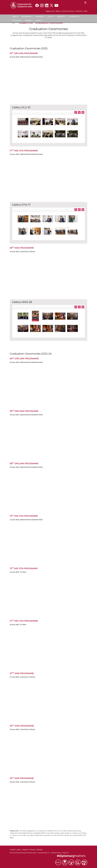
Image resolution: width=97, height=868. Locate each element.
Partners (79, 11)
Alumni (58, 11)
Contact (13, 849)
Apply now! (50, 11)
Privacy (32, 849)
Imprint (25, 849)
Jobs (19, 849)
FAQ (86, 11)
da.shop (40, 849)
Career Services (68, 11)
